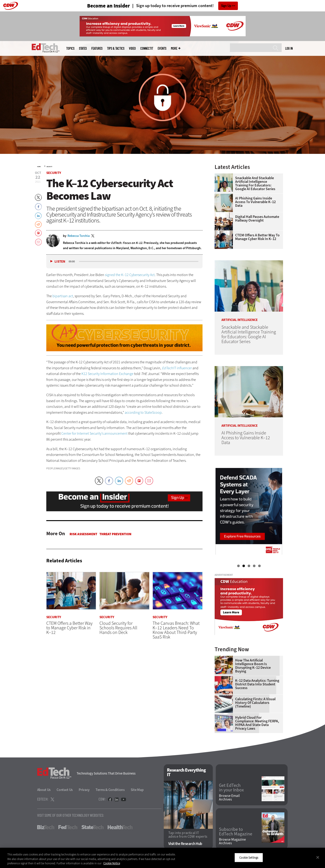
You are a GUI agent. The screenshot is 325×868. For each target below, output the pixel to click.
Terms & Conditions (110, 790)
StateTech (92, 827)
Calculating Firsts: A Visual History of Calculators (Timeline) (255, 703)
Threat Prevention (115, 534)
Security (49, 167)
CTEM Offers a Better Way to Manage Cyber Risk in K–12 (257, 237)
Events (162, 48)
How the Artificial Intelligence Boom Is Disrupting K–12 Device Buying (253, 666)
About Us (44, 790)
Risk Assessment (83, 534)
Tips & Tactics (116, 48)
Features (97, 48)
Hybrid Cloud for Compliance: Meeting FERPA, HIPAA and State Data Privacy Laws (257, 723)
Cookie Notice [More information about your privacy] (112, 863)
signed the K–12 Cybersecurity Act (130, 275)
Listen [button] (60, 262)
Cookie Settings (249, 857)
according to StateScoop (143, 412)
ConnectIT (147, 48)
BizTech (46, 827)
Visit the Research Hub (185, 844)
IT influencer (177, 368)
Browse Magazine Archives (232, 841)
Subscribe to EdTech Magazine (236, 832)
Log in (289, 48)
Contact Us (65, 790)
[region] (162, 858)
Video (132, 48)
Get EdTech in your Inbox (231, 788)
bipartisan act (63, 296)
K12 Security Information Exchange (107, 374)
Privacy (84, 790)
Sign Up (226, 6)
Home (39, 167)
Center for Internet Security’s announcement (94, 433)
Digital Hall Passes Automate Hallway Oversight (257, 219)
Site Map (137, 790)
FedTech (68, 827)
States (83, 48)
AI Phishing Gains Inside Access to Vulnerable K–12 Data (255, 202)
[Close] (318, 857)
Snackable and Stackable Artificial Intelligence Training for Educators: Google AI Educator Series (255, 183)
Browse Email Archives (229, 798)
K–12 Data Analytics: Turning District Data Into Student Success (257, 684)
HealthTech (120, 827)
